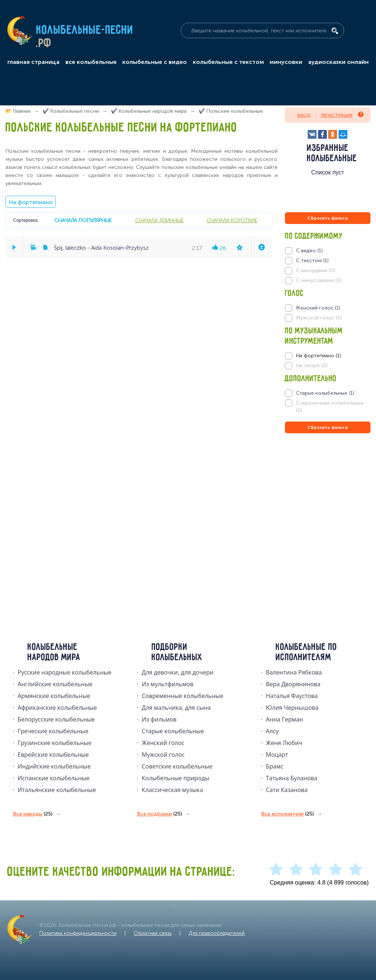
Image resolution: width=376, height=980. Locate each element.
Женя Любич (284, 743)
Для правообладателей (217, 933)
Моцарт (277, 755)
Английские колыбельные (55, 684)
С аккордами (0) (315, 270)
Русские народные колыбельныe (65, 672)
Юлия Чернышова (292, 708)
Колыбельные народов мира (54, 652)
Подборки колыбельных (177, 652)
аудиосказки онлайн (338, 62)
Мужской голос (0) (319, 318)
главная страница (33, 62)
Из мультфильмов (168, 684)
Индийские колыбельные (54, 766)
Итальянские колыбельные (57, 790)
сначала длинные (159, 220)
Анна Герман (284, 719)
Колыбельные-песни (85, 30)
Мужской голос (163, 755)
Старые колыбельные (173, 731)
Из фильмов (159, 719)
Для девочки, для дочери (178, 672)
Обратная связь (153, 933)
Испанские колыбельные (54, 778)
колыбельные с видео (155, 62)
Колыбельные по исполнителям (306, 652)
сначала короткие (232, 220)
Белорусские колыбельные (56, 719)
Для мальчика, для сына (176, 708)
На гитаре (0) (312, 366)
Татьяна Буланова (292, 778)
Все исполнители (288, 814)
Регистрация (342, 115)
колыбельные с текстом (228, 62)
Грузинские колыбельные (55, 743)
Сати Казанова (287, 790)
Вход (304, 115)
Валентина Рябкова (294, 672)
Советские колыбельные (177, 766)
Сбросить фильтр (328, 218)
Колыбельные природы (176, 778)
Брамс (275, 766)
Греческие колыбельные (53, 731)
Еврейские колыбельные (53, 755)
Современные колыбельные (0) (330, 407)
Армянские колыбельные (54, 696)
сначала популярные (83, 220)
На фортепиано (31, 202)
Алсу (272, 731)
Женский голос (163, 743)
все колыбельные (91, 62)
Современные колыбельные (182, 696)
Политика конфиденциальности (78, 933)
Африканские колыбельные (57, 708)
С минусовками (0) (319, 280)
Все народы (33, 814)
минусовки (286, 62)
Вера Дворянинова (293, 684)
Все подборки (160, 814)
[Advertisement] (329, 514)
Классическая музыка (172, 790)
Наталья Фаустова (292, 696)
